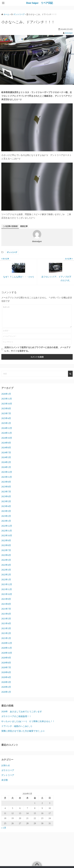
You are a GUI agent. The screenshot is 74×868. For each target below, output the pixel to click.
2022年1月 (6, 584)
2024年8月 (6, 452)
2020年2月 (6, 691)
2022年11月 (7, 535)
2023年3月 (6, 515)
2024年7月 (6, 457)
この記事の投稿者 (10, 226)
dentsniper (69, 33)
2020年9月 (6, 662)
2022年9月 (6, 544)
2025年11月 (7, 403)
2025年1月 (6, 427)
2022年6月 (6, 559)
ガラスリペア (8, 774)
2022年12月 (7, 530)
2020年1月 (6, 696)
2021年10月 (7, 598)
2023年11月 (7, 481)
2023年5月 (6, 505)
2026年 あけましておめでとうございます (22, 716)
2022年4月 (6, 569)
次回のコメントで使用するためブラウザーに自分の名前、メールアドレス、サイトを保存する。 (38, 353)
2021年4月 (6, 627)
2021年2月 (6, 637)
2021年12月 (7, 588)
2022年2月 (6, 579)
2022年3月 (6, 574)
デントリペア (12, 252)
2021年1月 (6, 642)
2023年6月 (6, 500)
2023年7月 (6, 496)
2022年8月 (6, 549)
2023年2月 (6, 520)
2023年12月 (7, 476)
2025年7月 (6, 417)
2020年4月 (6, 681)
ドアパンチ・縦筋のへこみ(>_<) (17, 730)
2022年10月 (7, 540)
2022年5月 (6, 564)
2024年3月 (6, 461)
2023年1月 (6, 525)
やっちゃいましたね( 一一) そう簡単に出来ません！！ (28, 725)
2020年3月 (6, 686)
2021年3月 (6, 632)
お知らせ (6, 769)
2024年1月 (6, 471)
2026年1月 (6, 398)
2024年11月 (7, 437)
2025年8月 (6, 413)
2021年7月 (6, 613)
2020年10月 (7, 657)
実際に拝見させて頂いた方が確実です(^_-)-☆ (23, 735)
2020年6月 (6, 676)
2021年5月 (6, 623)
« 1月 (4, 832)
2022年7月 (6, 554)
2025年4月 (6, 422)
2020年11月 (7, 652)
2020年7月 (6, 672)
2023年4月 (6, 510)
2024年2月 (6, 466)
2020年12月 (7, 647)
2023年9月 (6, 486)
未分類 (5, 784)
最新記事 (24, 226)
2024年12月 (7, 432)
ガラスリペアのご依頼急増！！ (16, 720)
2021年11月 (7, 593)
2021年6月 (6, 618)
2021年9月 (6, 603)
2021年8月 (6, 608)
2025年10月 (7, 408)
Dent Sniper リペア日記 (40, 3)
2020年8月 (6, 667)
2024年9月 (6, 447)
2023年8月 (6, 491)
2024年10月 (7, 442)
